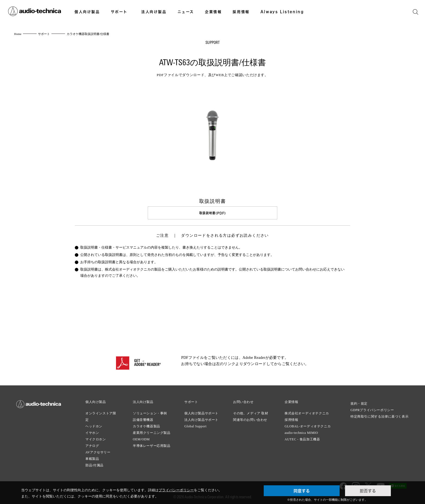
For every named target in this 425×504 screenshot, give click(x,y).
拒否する (368, 491)
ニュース (186, 12)
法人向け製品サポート (201, 419)
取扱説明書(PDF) (212, 213)
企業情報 (213, 12)
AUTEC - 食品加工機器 (302, 438)
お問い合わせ (243, 401)
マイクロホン (96, 438)
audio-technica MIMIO (301, 432)
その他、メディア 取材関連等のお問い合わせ (251, 416)
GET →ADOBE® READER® (147, 362)
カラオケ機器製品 (147, 425)
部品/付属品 (94, 464)
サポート (119, 12)
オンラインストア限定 (101, 416)
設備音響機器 (143, 419)
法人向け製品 (154, 12)
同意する (302, 491)
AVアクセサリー (98, 451)
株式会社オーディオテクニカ (307, 412)
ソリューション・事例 (150, 412)
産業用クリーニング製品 (152, 432)
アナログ (92, 445)
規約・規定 (359, 403)
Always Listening (282, 12)
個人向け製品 (87, 12)
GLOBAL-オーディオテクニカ (308, 425)
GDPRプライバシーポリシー (372, 409)
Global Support (195, 425)
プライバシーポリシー (176, 490)
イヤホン (92, 432)
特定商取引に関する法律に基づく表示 (379, 416)
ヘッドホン (94, 425)
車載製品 (92, 458)
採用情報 (241, 12)
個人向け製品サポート (201, 412)
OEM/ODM (141, 438)
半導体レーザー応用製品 (152, 445)
